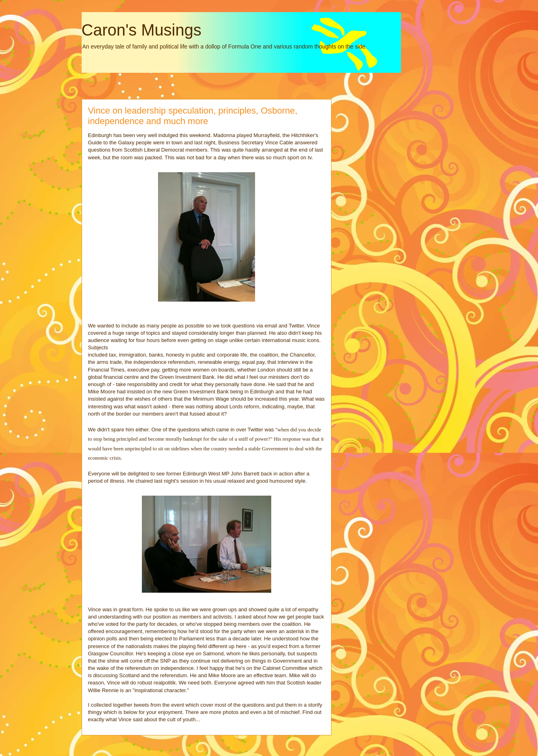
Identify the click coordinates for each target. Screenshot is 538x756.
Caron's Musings (142, 30)
